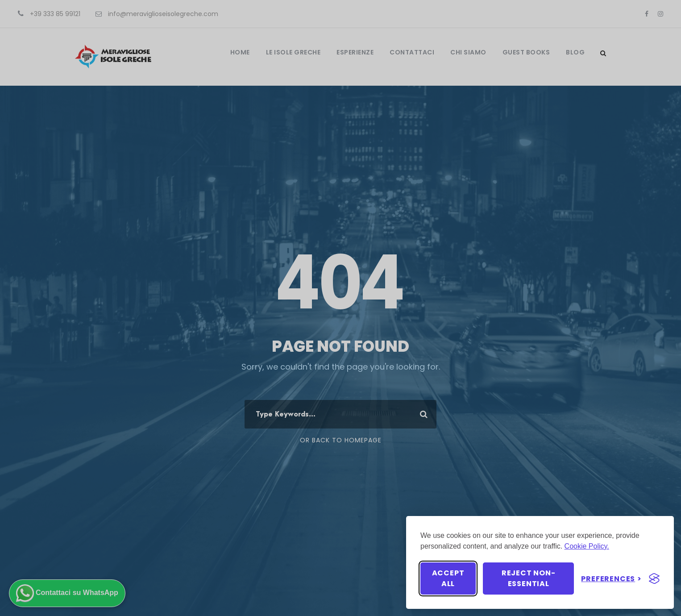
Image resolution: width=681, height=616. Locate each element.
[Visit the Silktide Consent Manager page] (654, 579)
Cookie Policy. (587, 546)
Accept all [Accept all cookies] (448, 578)
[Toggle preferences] (611, 579)
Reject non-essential (529, 578)
